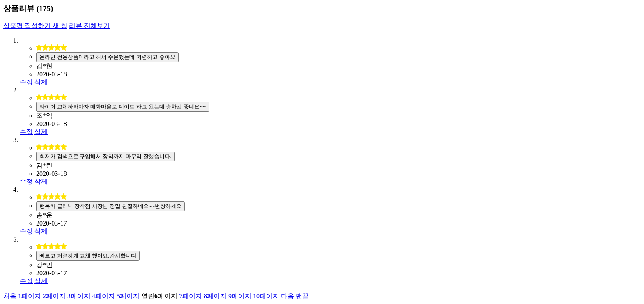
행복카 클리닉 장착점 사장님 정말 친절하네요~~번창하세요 (110, 206)
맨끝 (302, 296)
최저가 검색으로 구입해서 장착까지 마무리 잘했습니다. (105, 156)
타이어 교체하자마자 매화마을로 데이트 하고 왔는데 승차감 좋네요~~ (123, 107)
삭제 (41, 82)
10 (266, 296)
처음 (10, 296)
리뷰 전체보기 (90, 26)
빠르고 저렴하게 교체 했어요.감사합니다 (88, 256)
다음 (287, 296)
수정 (26, 82)
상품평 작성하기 (35, 26)
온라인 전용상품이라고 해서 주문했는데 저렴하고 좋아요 (107, 57)
